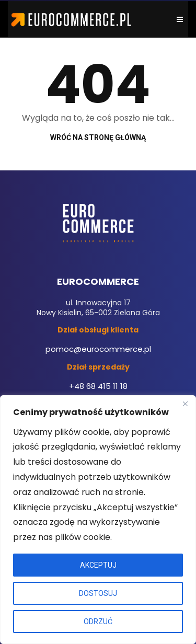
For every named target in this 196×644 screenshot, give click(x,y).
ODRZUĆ (98, 622)
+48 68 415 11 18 (98, 386)
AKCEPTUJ (98, 565)
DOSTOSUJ (98, 593)
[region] (98, 520)
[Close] (185, 404)
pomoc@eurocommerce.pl (98, 349)
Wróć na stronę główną (98, 137)
